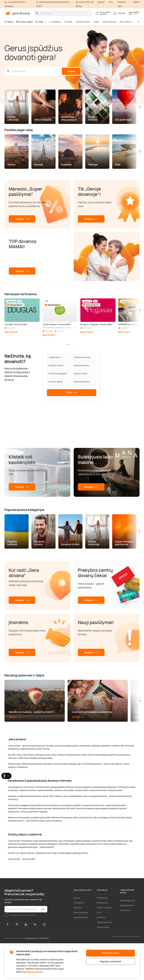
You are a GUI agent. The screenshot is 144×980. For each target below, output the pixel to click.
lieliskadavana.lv (127, 942)
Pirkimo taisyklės (104, 944)
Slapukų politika (34, 972)
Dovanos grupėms (82, 382)
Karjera (77, 935)
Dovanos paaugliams (58, 373)
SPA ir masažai (126, 22)
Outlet (96, 22)
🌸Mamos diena (83, 22)
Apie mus (78, 944)
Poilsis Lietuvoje (109, 22)
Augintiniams (54, 357)
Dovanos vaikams (82, 365)
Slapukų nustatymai (111, 961)
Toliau (72, 393)
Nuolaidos (55, 22)
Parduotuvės (102, 939)
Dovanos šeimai (56, 382)
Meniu (9, 22)
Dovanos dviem (81, 373)
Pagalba (136, 2)
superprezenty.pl (127, 937)
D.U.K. (111, 2)
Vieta (39, 22)
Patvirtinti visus (111, 953)
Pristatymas (102, 935)
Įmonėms (101, 2)
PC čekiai (68, 22)
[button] (140, 107)
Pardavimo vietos (121, 4)
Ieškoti (71, 71)
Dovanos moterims (82, 357)
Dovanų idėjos (24, 22)
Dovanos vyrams (56, 365)
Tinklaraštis (79, 939)
